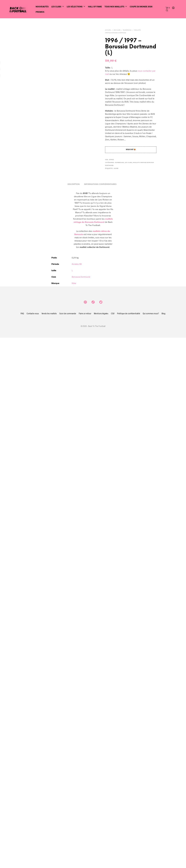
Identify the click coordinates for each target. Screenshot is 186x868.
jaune (116, 168)
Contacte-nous (33, 844)
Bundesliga (127, 30)
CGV (113, 844)
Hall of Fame (95, 7)
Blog (164, 844)
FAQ (22, 844)
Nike (74, 813)
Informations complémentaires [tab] (100, 715)
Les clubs (117, 30)
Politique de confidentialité (129, 844)
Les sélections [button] (76, 7)
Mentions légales (101, 844)
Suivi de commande (68, 844)
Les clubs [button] (58, 7)
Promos (40, 12)
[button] (168, 8)
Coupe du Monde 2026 (141, 7)
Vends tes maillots (49, 844)
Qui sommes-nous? (151, 844)
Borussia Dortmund (81, 807)
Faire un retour (85, 844)
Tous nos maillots (116, 7)
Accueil (108, 30)
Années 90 (77, 794)
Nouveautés (42, 7)
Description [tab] (74, 715)
